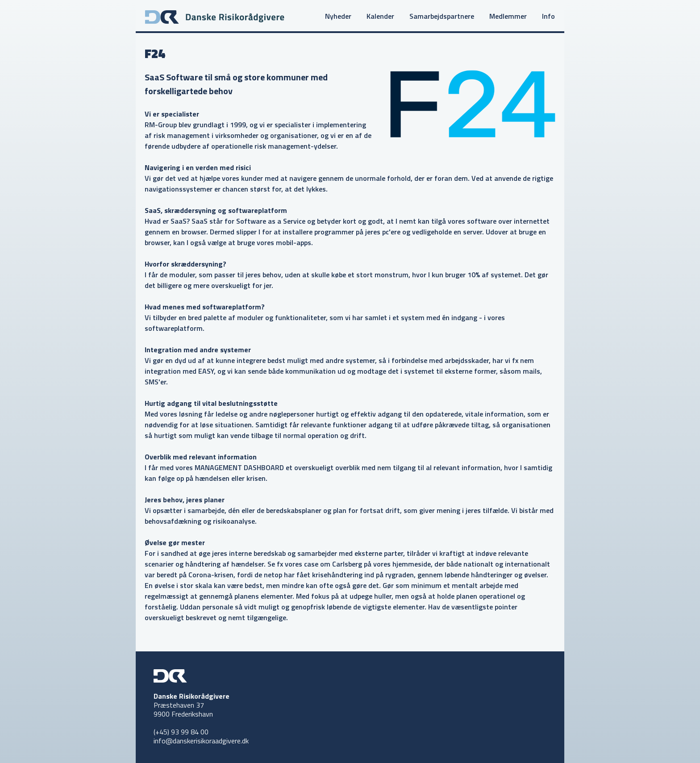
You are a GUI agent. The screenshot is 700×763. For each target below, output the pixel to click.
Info (548, 16)
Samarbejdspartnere (442, 16)
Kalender (380, 16)
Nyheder (338, 16)
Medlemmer (508, 16)
